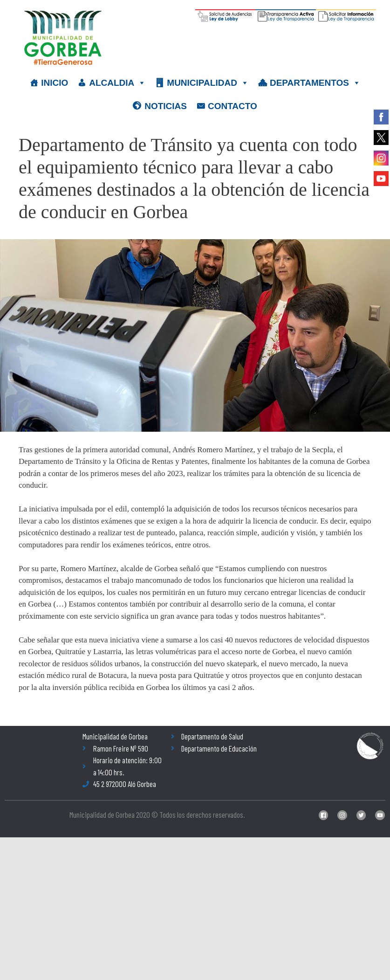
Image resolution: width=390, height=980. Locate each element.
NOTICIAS (166, 106)
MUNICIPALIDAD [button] (208, 83)
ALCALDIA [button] (117, 83)
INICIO (55, 83)
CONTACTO (233, 106)
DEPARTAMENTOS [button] (315, 83)
